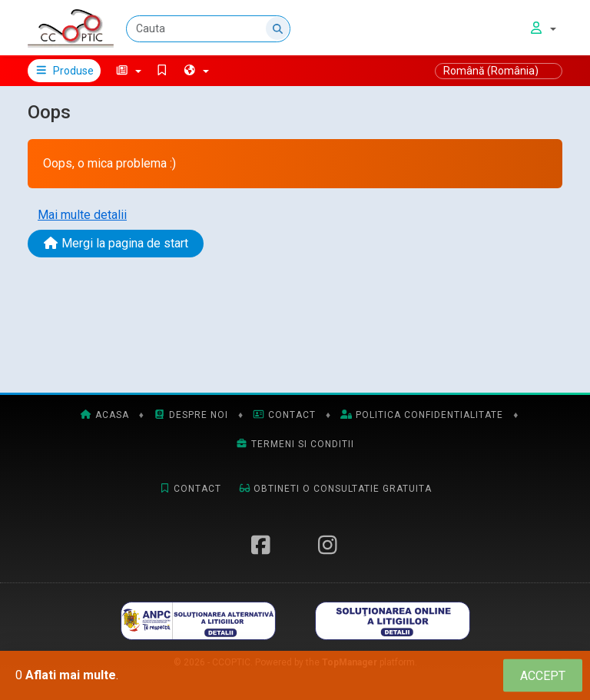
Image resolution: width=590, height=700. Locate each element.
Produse (64, 71)
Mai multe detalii (82, 215)
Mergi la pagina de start (116, 243)
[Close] (543, 676)
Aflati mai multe (71, 675)
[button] (129, 71)
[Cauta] (208, 29)
